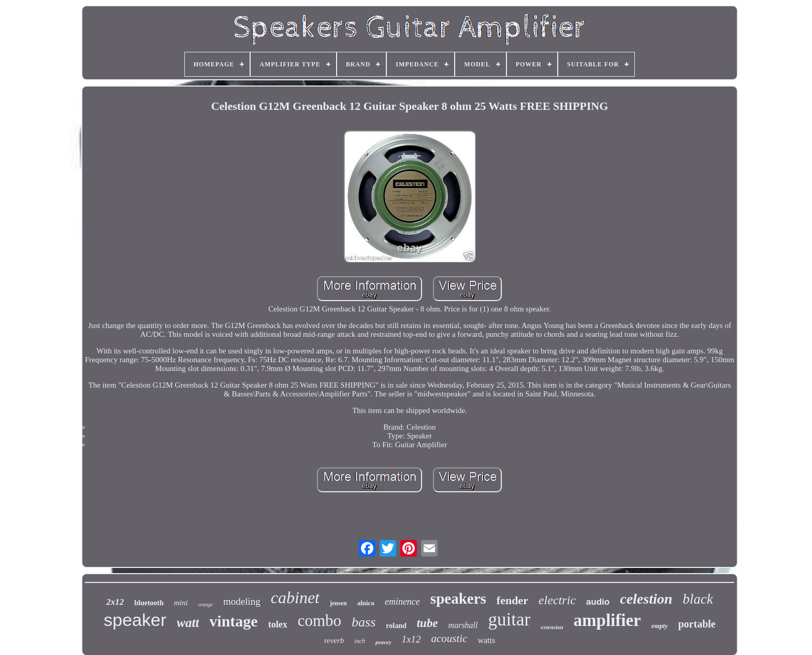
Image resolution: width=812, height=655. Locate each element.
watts (486, 640)
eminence (402, 602)
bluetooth (149, 603)
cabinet (295, 597)
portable (697, 624)
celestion (646, 599)
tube (427, 623)
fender (512, 600)
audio (598, 602)
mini (181, 603)
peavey (383, 642)
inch (360, 641)
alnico (366, 603)
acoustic (449, 638)
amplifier (607, 620)
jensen (338, 603)
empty (660, 626)
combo (320, 621)
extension (552, 627)
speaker (135, 620)
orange (206, 604)
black (698, 599)
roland (396, 626)
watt (188, 623)
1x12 (411, 639)
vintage (233, 621)
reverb (334, 640)
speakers (458, 599)
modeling (242, 601)
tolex (278, 624)
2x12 (115, 602)
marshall (463, 625)
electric (557, 600)
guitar (510, 620)
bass (364, 622)
